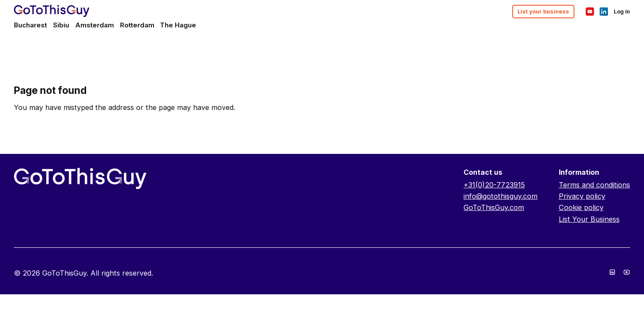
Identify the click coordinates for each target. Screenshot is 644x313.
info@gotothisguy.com (501, 196)
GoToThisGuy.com (494, 207)
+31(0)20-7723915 (494, 185)
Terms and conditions (594, 185)
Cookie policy (581, 207)
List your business (543, 12)
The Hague (178, 25)
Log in (622, 12)
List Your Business (589, 219)
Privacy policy (582, 196)
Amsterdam (95, 25)
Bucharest (30, 25)
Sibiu (61, 25)
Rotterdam (137, 25)
